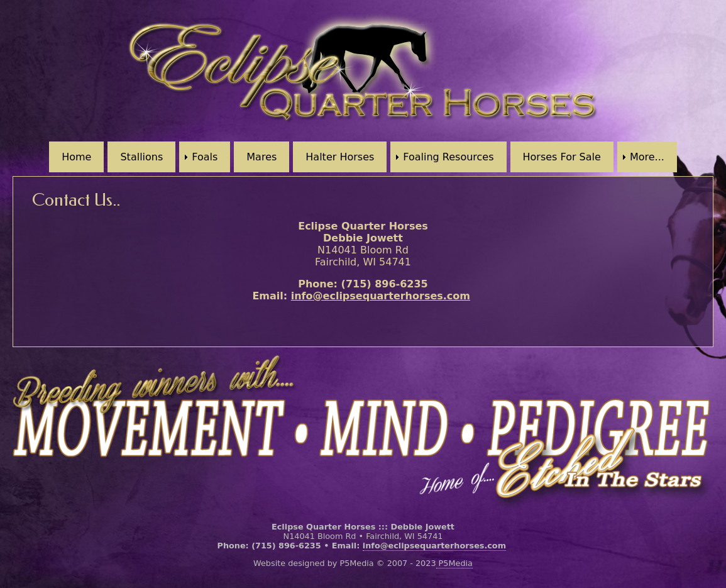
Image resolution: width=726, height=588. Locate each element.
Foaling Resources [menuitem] (448, 157)
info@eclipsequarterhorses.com (381, 296)
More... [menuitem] (647, 157)
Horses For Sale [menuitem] (562, 157)
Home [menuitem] (76, 157)
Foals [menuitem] (205, 157)
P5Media (454, 563)
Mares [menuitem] (261, 157)
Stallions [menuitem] (141, 157)
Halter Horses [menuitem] (340, 157)
